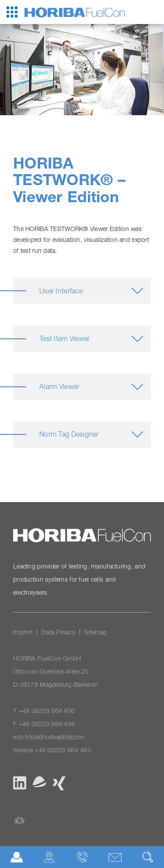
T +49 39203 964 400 (44, 711)
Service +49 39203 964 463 (52, 750)
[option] (82, 69)
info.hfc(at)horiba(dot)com (48, 737)
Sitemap (96, 632)
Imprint (23, 632)
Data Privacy (58, 632)
